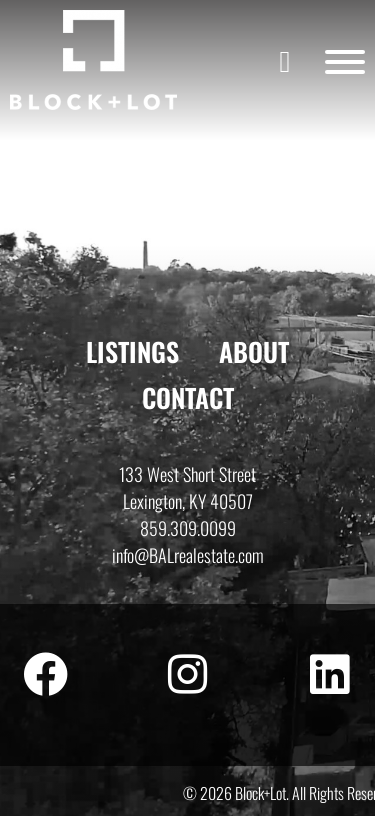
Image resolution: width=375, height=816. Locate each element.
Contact (188, 397)
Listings (132, 351)
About (254, 351)
